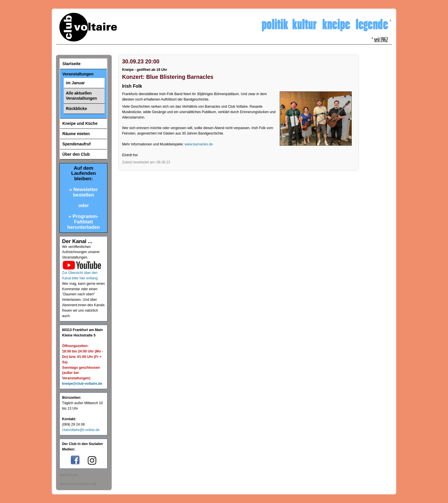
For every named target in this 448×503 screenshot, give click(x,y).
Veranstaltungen (78, 74)
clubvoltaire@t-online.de (81, 430)
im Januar (75, 83)
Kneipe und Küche (80, 123)
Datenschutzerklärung (78, 484)
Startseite (71, 64)
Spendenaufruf (76, 144)
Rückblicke (77, 109)
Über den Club (76, 154)
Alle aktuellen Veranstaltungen (82, 96)
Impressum (69, 475)
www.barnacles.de (199, 144)
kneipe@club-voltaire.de (82, 384)
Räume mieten (76, 134)
